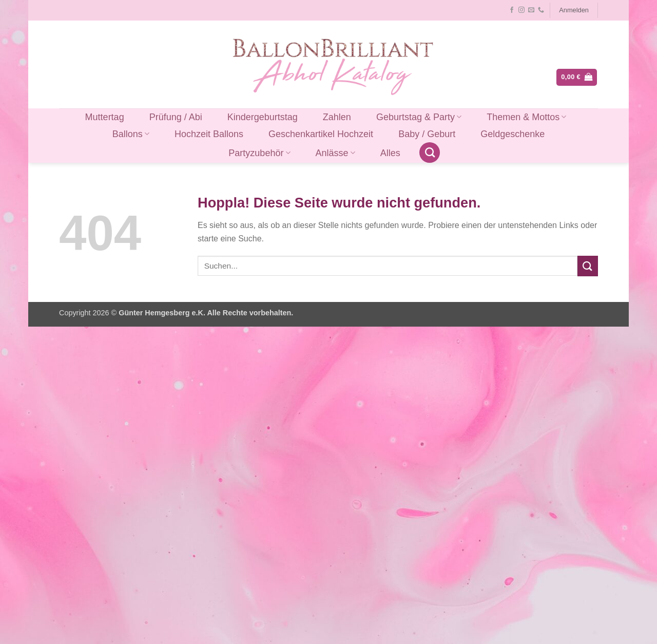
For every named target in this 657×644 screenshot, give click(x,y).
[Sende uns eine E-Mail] (531, 10)
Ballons (131, 134)
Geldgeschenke (513, 134)
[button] (574, 10)
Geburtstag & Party (419, 117)
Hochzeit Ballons (209, 134)
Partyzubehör (259, 153)
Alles (390, 153)
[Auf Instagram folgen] (521, 10)
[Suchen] (430, 153)
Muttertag (105, 117)
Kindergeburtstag (263, 117)
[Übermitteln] (588, 266)
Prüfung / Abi (176, 117)
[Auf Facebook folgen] (512, 10)
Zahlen (337, 117)
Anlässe (335, 153)
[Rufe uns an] (541, 10)
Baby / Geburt (427, 134)
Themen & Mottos (526, 117)
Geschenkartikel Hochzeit (321, 134)
